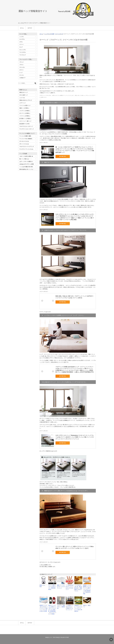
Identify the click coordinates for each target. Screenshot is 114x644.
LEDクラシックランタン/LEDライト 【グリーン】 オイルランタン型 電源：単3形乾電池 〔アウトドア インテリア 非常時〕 (52, 610)
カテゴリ (30, 28)
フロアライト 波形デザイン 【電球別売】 (61, 607)
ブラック (22, 62)
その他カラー (23, 78)
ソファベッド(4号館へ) (25, 116)
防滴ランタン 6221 (42, 586)
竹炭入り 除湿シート (87, 606)
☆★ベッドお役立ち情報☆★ (26, 156)
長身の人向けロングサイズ (26, 100)
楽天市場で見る (63, 156)
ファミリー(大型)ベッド (25, 105)
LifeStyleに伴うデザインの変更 (27, 164)
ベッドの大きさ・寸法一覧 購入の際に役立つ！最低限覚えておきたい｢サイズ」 (78, 588)
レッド (21, 73)
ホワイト (22, 70)
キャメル (22, 75)
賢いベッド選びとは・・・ (26, 159)
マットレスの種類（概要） (26, 136)
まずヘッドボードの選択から (26, 161)
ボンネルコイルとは (24, 141)
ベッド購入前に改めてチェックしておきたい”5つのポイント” (70, 587)
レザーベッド (23, 103)
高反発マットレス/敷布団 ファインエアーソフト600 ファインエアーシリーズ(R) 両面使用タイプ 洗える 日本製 (87, 589)
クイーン (22, 44)
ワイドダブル (23, 52)
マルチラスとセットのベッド (26, 126)
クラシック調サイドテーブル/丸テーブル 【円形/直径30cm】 (52, 587)
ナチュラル (22, 67)
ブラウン (22, 65)
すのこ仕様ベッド (24, 95)
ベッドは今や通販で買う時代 (26, 167)
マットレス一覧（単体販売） (26, 139)
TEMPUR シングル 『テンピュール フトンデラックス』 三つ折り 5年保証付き (78, 608)
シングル (22, 37)
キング (21, 47)
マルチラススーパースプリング (27, 146)
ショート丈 (22, 98)
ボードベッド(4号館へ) (25, 113)
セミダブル (22, 39)
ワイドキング (23, 55)
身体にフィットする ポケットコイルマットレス (61, 587)
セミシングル (23, 50)
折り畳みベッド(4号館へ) (25, 119)
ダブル (21, 42)
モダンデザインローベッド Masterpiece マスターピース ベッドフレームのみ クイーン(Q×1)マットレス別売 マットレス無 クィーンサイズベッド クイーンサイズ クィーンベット (75, 437)
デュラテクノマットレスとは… (27, 149)
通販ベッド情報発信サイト (33, 11)
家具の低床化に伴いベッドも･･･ (27, 169)
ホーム (22, 28)
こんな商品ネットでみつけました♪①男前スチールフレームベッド (70, 608)
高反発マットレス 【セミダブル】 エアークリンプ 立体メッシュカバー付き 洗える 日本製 (44, 608)
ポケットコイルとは (24, 144)
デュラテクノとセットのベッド (27, 129)
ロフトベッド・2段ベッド (25, 121)
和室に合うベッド (24, 92)
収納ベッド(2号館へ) (24, 108)
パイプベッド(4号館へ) (25, 111)
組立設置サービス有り (25, 124)
